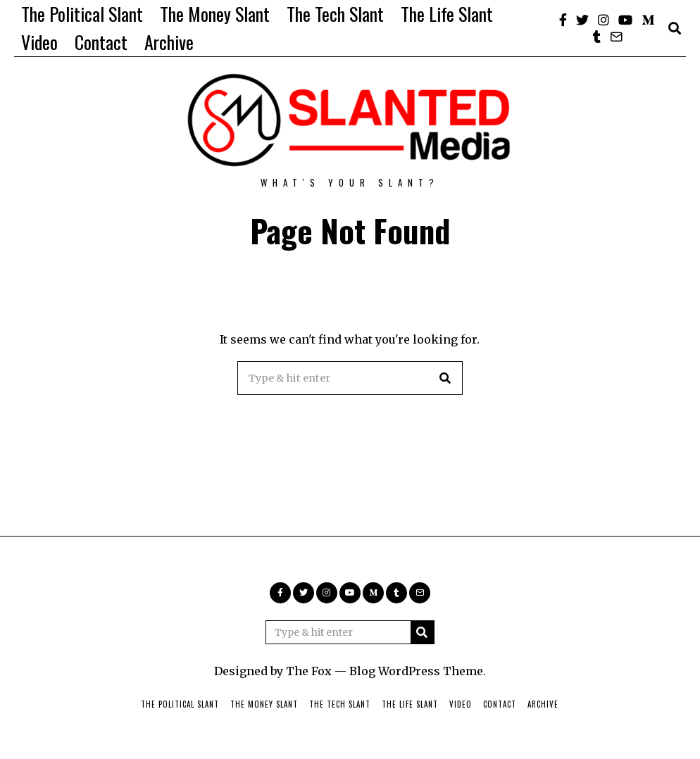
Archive (169, 42)
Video (39, 42)
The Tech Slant (335, 14)
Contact (101, 42)
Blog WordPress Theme (416, 671)
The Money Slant (215, 14)
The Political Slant (82, 14)
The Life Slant (447, 14)
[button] (446, 378)
